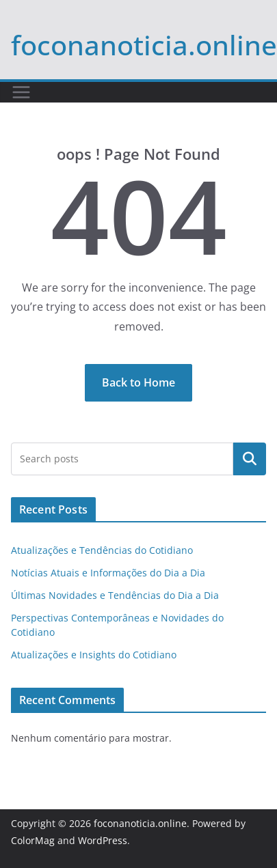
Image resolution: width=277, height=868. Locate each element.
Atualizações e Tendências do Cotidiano (102, 550)
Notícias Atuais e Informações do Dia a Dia (108, 573)
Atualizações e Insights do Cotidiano (94, 655)
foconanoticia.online (144, 45)
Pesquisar (250, 459)
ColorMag (33, 840)
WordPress (103, 840)
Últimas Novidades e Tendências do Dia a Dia (115, 595)
